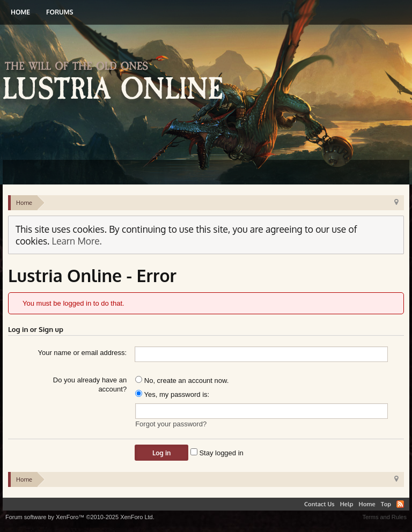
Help (347, 504)
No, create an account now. (182, 380)
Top (386, 504)
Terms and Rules (384, 517)
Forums (60, 12)
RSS (400, 504)
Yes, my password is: (172, 394)
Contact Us (319, 504)
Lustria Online (117, 82)
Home (20, 12)
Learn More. (77, 241)
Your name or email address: (82, 353)
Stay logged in (217, 453)
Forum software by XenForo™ (80, 517)
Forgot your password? (171, 424)
